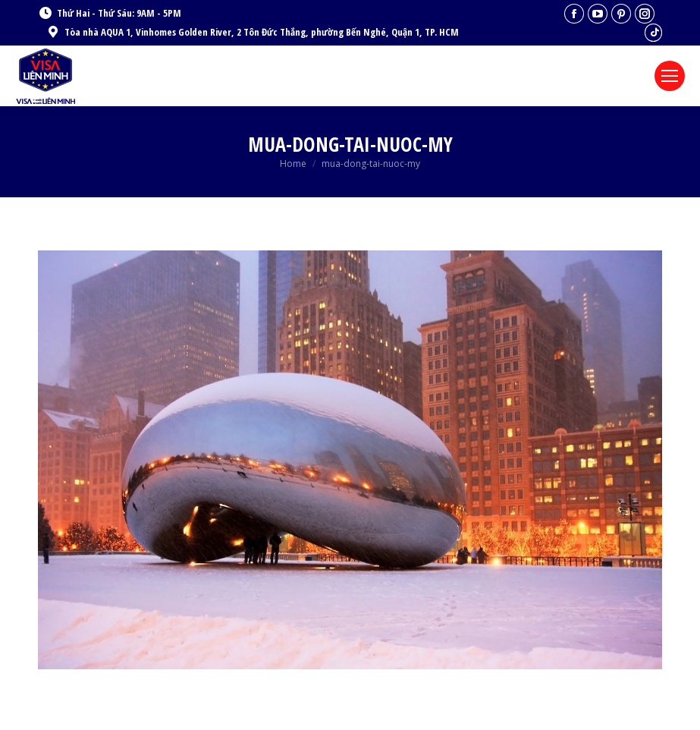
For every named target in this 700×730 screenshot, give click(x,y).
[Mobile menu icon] (670, 76)
